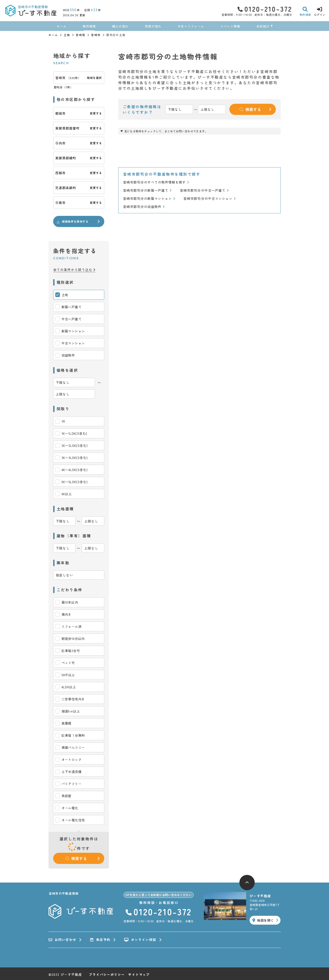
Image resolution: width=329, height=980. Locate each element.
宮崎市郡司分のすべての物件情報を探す (156, 182)
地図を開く (263, 920)
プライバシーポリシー (107, 974)
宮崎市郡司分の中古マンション (210, 199)
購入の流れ (121, 26)
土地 (67, 35)
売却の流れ (153, 26)
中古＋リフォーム (191, 26)
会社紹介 (263, 26)
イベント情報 (230, 26)
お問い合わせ (62, 940)
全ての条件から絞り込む (74, 270)
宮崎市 (96, 35)
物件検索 (89, 26)
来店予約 (100, 940)
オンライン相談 (140, 940)
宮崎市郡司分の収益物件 (144, 207)
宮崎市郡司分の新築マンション (149, 199)
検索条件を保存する (72, 221)
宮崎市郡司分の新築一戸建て (147, 190)
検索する (76, 858)
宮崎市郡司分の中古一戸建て (204, 190)
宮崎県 (81, 35)
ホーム (62, 26)
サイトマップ (139, 974)
